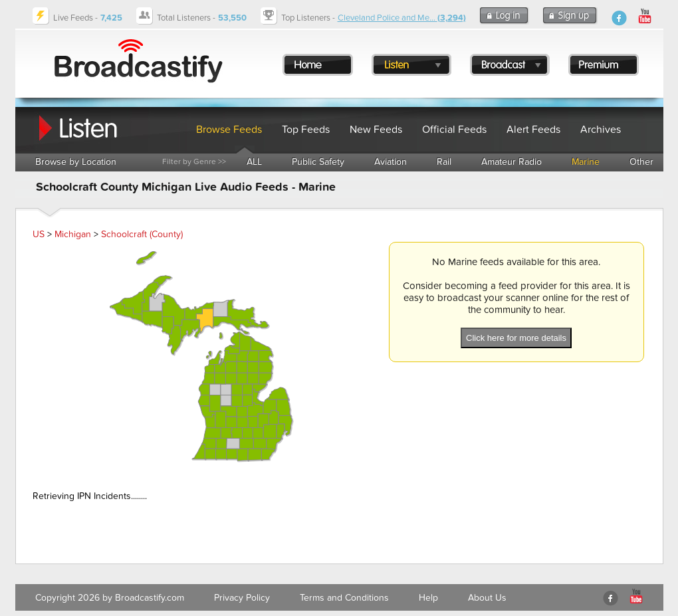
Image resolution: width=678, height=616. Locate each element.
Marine (586, 162)
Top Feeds (306, 130)
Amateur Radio (511, 162)
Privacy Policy (242, 598)
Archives (601, 130)
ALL (254, 162)
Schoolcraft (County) (142, 234)
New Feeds (376, 130)
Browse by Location (76, 162)
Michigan (73, 234)
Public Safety (318, 162)
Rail (444, 162)
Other (641, 162)
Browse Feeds (229, 130)
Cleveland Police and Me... (402, 18)
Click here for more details (516, 338)
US (39, 234)
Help (428, 598)
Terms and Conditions (344, 598)
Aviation (391, 162)
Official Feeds (454, 130)
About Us (487, 598)
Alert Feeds (533, 130)
